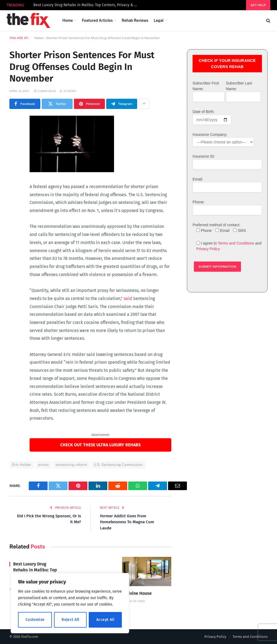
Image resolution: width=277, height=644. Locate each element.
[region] (70, 603)
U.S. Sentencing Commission (118, 465)
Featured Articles (97, 20)
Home (68, 20)
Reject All (70, 620)
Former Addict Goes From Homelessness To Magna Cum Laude (127, 522)
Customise (35, 620)
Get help (258, 5)
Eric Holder (22, 465)
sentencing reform (71, 465)
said (128, 298)
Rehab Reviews (135, 20)
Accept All (105, 620)
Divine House (139, 593)
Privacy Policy (208, 249)
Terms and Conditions (236, 243)
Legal (159, 20)
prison (44, 465)
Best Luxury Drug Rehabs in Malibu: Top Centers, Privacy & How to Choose (87, 5)
